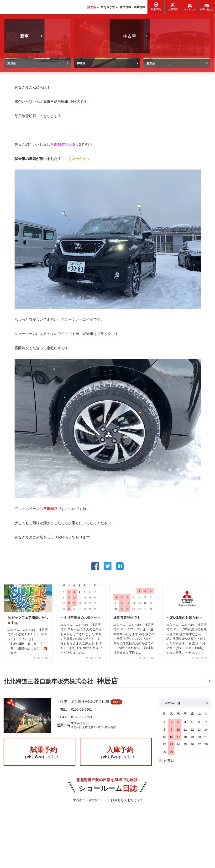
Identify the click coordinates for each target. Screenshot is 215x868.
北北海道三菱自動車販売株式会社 (61, 683)
